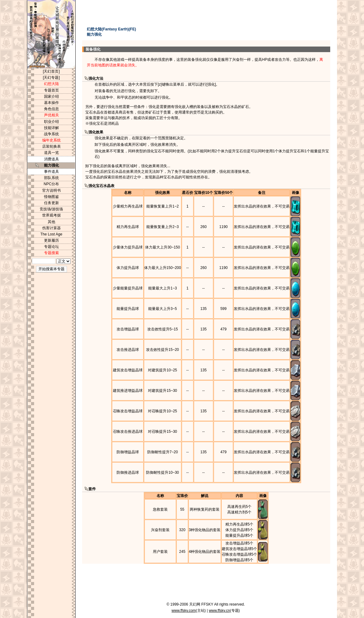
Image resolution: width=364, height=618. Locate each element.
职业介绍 (51, 122)
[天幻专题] (51, 78)
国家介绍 (51, 96)
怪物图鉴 (51, 197)
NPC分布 (51, 184)
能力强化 (51, 165)
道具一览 (51, 153)
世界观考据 (51, 215)
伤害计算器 (51, 228)
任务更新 (51, 203)
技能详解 (51, 128)
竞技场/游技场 (51, 209)
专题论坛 (51, 247)
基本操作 (51, 103)
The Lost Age (51, 234)
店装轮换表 (51, 146)
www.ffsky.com (184, 611)
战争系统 (51, 134)
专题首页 (51, 90)
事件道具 (51, 172)
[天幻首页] (51, 71)
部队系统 (51, 178)
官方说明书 (51, 190)
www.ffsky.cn (219, 611)
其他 (51, 222)
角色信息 (51, 109)
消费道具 (51, 159)
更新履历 (51, 240)
